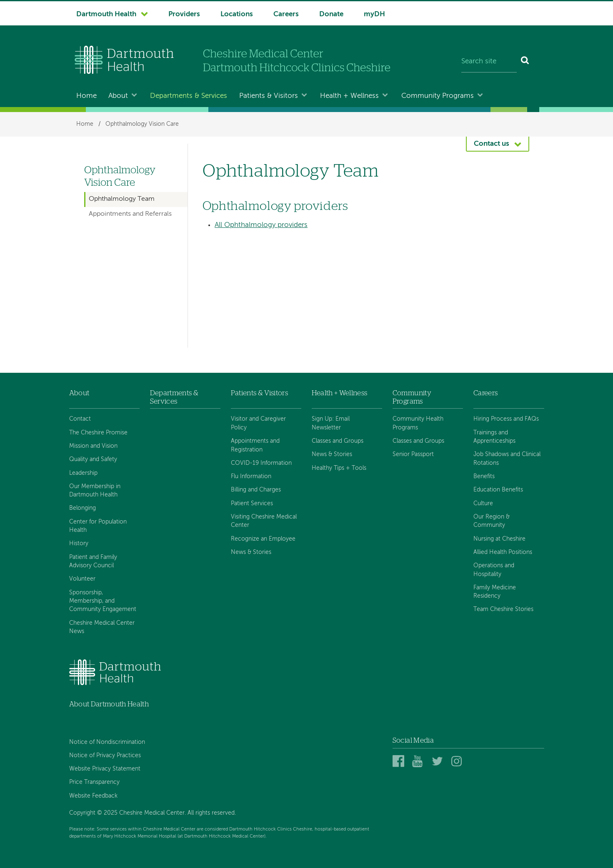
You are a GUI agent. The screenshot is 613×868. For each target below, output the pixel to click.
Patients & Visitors (269, 96)
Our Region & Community (492, 521)
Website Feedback (93, 796)
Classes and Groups (338, 441)
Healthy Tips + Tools (339, 468)
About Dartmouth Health (109, 704)
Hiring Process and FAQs (506, 419)
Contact (80, 419)
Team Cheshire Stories (503, 609)
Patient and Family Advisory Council (93, 561)
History (79, 544)
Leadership (83, 473)
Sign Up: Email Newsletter (331, 423)
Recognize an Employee (263, 539)
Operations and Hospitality (494, 570)
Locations (237, 14)
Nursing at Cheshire (499, 539)
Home (86, 96)
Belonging (83, 508)
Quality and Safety (93, 459)
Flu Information (251, 476)
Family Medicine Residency (495, 592)
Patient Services (252, 504)
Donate (331, 14)
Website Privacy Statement (105, 769)
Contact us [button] (492, 144)
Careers (286, 14)
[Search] (525, 62)
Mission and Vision (93, 446)
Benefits (484, 476)
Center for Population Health (98, 526)
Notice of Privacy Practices (105, 756)
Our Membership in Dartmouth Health (95, 491)
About (118, 96)
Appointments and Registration (255, 445)
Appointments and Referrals (130, 214)
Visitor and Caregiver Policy (258, 423)
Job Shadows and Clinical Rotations (507, 459)
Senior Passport (413, 454)
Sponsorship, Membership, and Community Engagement (103, 601)
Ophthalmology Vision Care (142, 124)
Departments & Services (189, 96)
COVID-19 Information (261, 463)
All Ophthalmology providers (261, 225)
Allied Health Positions (503, 552)
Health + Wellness (349, 96)
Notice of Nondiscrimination (107, 742)
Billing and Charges (256, 490)
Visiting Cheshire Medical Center (264, 521)
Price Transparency (94, 782)
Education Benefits (498, 490)
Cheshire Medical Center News (102, 627)
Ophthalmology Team (122, 199)
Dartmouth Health (106, 14)
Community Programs (438, 96)
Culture (483, 504)
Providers (184, 14)
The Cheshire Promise (98, 433)
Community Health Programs (418, 423)
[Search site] (489, 62)
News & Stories (251, 552)
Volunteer (82, 579)
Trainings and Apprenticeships (494, 437)
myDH (374, 14)
